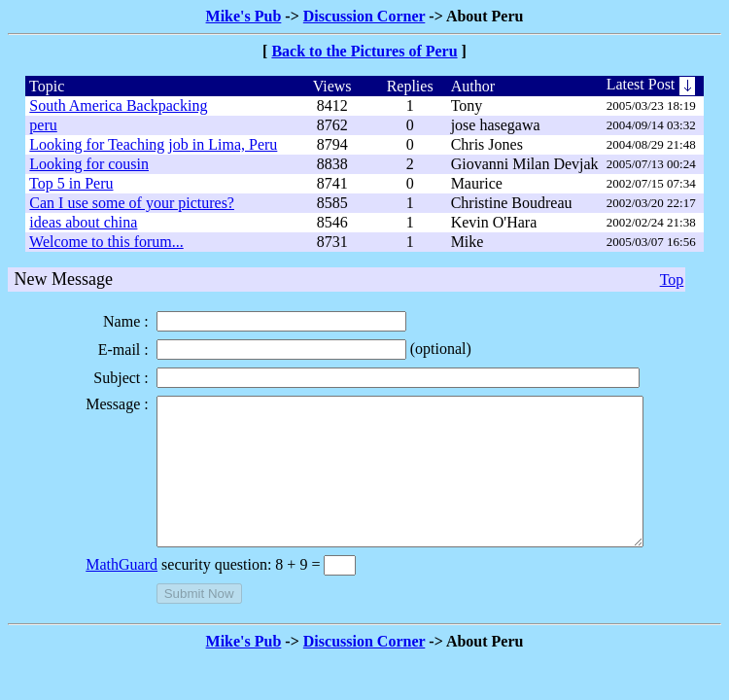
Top (672, 280)
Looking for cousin (89, 164)
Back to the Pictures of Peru (364, 51)
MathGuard (92, 594)
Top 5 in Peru (71, 183)
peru (43, 125)
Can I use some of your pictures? (132, 203)
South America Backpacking (118, 105)
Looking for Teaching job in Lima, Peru (153, 144)
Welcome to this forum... (106, 242)
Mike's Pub (244, 16)
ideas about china (83, 222)
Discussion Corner (364, 16)
